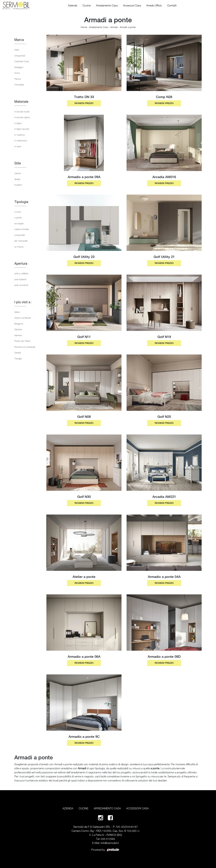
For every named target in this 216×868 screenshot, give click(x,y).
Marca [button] (19, 40)
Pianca (18, 79)
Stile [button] (18, 163)
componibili (19, 235)
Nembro (18, 335)
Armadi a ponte (128, 27)
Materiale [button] (21, 102)
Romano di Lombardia (25, 347)
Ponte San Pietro (22, 341)
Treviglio (18, 359)
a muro (18, 212)
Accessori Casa (132, 5)
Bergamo (19, 324)
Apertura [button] (21, 263)
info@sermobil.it (110, 843)
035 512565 (108, 839)
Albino (17, 312)
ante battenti (20, 279)
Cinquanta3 (20, 56)
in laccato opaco (22, 117)
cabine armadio (22, 229)
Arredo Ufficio (154, 5)
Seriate (18, 353)
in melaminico (21, 141)
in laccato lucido (22, 112)
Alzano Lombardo (23, 318)
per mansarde (21, 241)
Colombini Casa (22, 61)
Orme (17, 73)
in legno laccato (22, 129)
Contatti (172, 5)
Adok (17, 50)
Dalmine (18, 329)
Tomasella (19, 85)
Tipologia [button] (21, 202)
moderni (18, 185)
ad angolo (19, 223)
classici (18, 173)
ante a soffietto (21, 273)
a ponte (18, 218)
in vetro (18, 146)
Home (84, 27)
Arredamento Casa (107, 5)
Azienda (73, 5)
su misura (19, 247)
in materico (20, 135)
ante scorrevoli (21, 285)
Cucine (87, 5)
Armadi (114, 27)
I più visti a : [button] (23, 302)
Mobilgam (19, 67)
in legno (18, 123)
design (17, 179)
